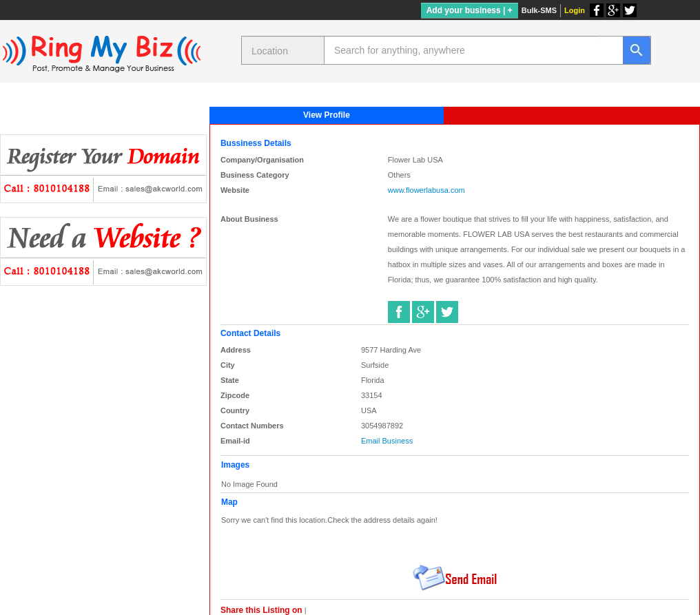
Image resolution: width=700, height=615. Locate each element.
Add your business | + (470, 10)
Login (575, 10)
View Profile (327, 115)
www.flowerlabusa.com (426, 190)
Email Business (387, 441)
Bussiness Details (256, 143)
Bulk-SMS (539, 10)
